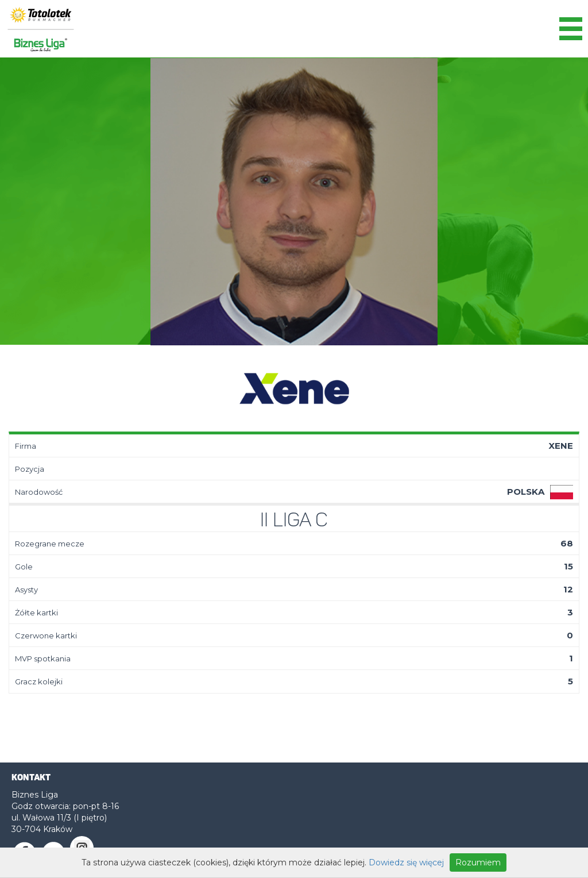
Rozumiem (478, 862)
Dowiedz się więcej (406, 862)
